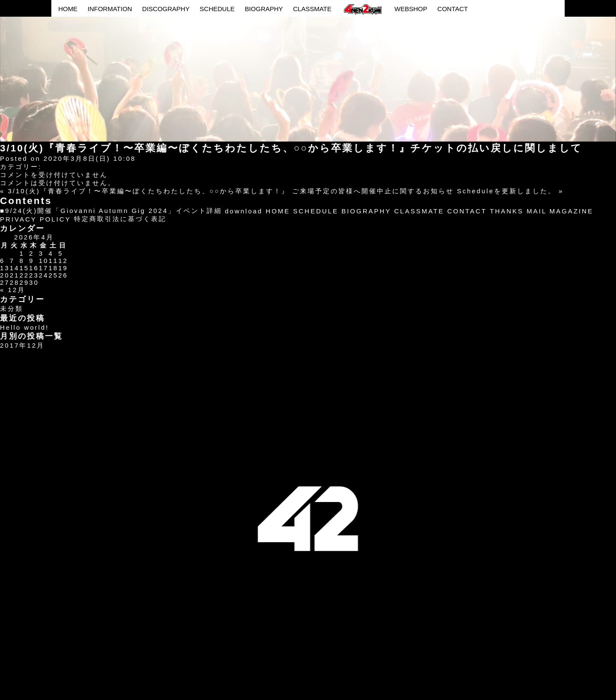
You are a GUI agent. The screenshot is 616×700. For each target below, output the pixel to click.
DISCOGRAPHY (166, 9)
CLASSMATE (312, 9)
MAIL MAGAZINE (560, 211)
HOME (68, 9)
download (244, 211)
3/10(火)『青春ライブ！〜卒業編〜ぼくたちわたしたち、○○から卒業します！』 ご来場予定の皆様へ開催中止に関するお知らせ (231, 191)
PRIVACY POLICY (36, 219)
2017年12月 (22, 345)
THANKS (507, 211)
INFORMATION (110, 9)
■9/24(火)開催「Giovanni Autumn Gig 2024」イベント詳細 (111, 211)
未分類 (12, 309)
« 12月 (13, 290)
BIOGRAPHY (264, 9)
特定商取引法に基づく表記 (120, 219)
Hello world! (24, 327)
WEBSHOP (411, 9)
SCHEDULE (217, 9)
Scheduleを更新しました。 (506, 191)
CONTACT (452, 9)
